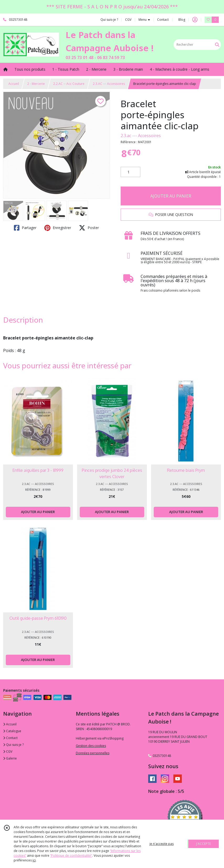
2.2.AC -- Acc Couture (69, 84)
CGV (8, 751)
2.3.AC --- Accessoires (109, 84)
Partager (25, 228)
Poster (89, 228)
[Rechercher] (217, 45)
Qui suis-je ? (13, 745)
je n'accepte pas (162, 844)
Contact (163, 20)
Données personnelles (93, 753)
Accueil (14, 84)
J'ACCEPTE (204, 844)
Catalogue (12, 731)
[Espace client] (195, 20)
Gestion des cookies (91, 746)
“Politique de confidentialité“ (71, 856)
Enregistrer (58, 228)
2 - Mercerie (36, 84)
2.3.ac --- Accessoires (141, 136)
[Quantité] (130, 172)
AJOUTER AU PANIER (171, 196)
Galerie (10, 758)
